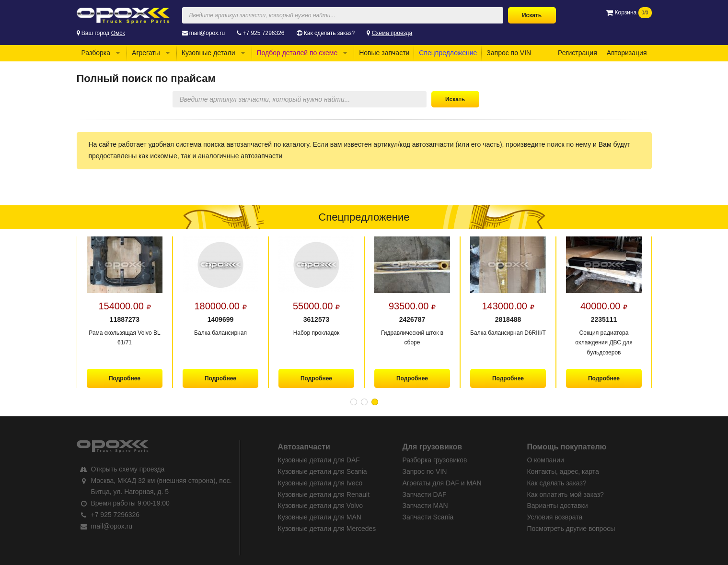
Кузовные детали (208, 53)
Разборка (96, 53)
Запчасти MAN (425, 506)
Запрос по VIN (509, 53)
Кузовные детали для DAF (319, 460)
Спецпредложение (448, 53)
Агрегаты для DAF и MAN (442, 483)
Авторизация (627, 53)
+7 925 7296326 (263, 33)
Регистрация (578, 53)
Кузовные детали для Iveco (320, 483)
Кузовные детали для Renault (324, 494)
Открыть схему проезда (128, 469)
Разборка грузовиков (435, 460)
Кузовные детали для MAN (320, 517)
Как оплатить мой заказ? (566, 494)
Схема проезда (392, 33)
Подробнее (124, 378)
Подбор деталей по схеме (297, 53)
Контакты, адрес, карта (563, 471)
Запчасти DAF (425, 494)
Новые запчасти (384, 53)
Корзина (629, 12)
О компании (546, 460)
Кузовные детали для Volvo (321, 506)
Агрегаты (146, 53)
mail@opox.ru (207, 33)
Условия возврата (555, 517)
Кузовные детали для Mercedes (327, 529)
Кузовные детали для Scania (323, 471)
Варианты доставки (558, 506)
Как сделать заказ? (329, 33)
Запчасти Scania (428, 517)
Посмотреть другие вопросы (571, 529)
